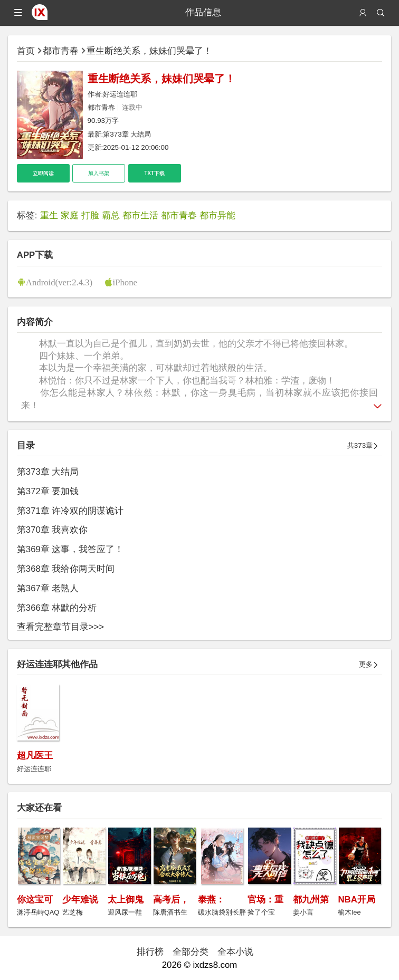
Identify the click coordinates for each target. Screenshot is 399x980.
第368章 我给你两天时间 (66, 569)
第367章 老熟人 (48, 588)
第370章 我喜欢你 (53, 530)
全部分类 (191, 952)
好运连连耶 (120, 94)
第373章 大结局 (127, 134)
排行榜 (150, 952)
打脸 (90, 215)
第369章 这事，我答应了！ (70, 549)
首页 (26, 51)
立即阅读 (43, 173)
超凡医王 (35, 756)
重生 (49, 215)
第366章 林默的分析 (57, 608)
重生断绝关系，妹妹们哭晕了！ (149, 51)
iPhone (125, 282)
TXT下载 (154, 173)
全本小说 (235, 952)
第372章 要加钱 (48, 491)
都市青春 (61, 51)
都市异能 (217, 215)
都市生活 (140, 215)
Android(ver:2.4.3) (59, 282)
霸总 (111, 215)
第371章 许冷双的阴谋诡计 (70, 511)
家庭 (70, 215)
